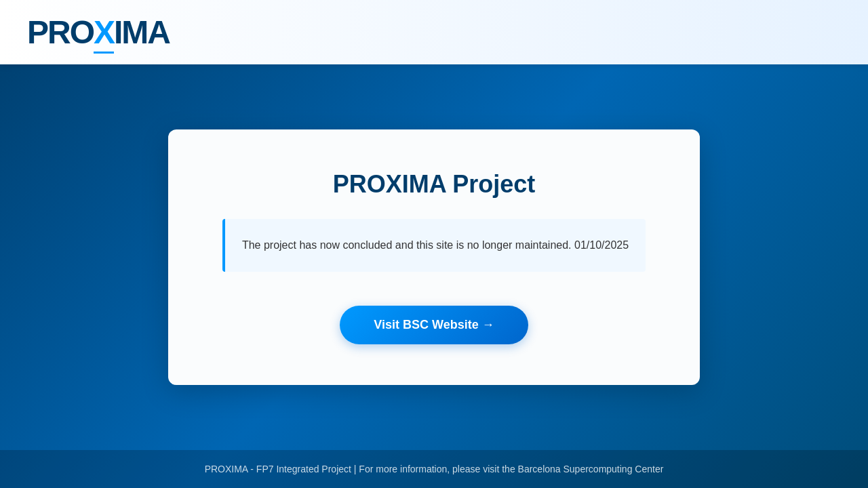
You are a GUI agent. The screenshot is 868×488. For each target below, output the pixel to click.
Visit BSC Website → (434, 325)
